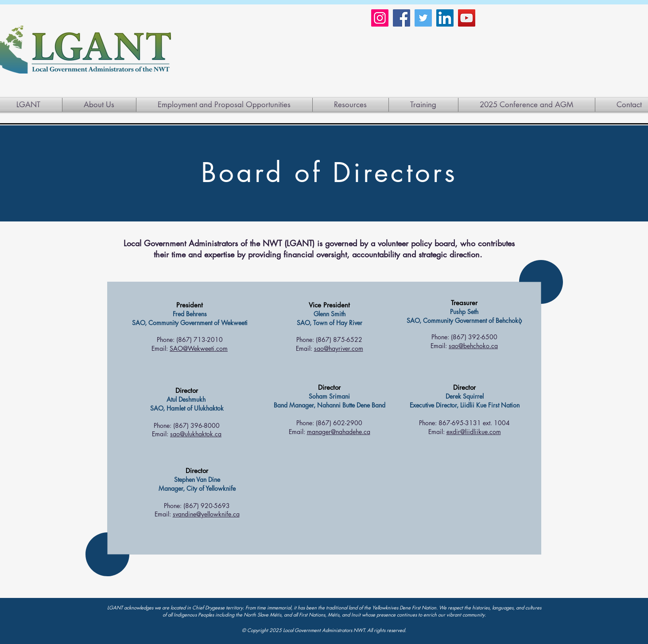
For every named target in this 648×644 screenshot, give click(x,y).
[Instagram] (380, 18)
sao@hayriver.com (339, 348)
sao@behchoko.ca (473, 346)
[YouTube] (467, 18)
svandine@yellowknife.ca (206, 514)
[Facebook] (402, 18)
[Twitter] (423, 18)
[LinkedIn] (445, 18)
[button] (351, 105)
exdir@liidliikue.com (474, 432)
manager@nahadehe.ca (339, 432)
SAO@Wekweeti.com (199, 348)
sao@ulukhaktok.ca (196, 434)
